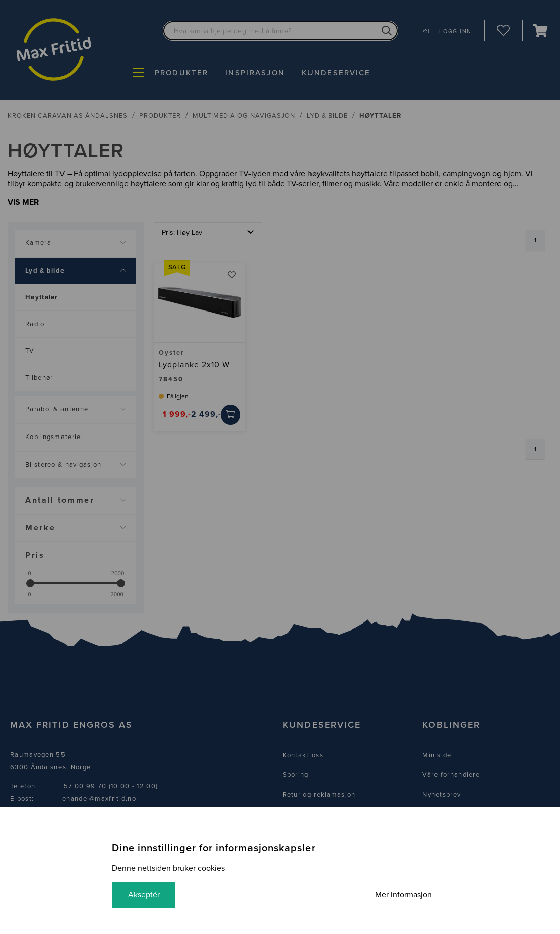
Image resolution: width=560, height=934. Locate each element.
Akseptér (144, 895)
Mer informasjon (403, 895)
